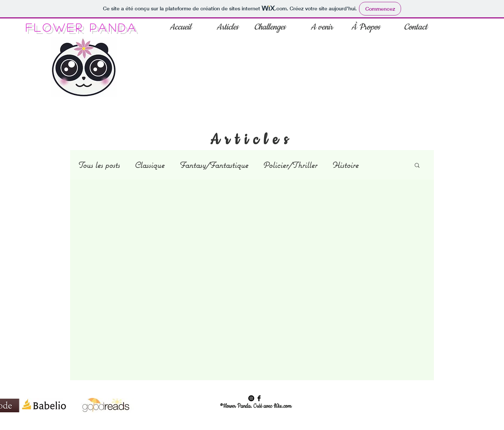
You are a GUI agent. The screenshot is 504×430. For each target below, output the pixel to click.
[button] (417, 166)
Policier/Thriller (290, 165)
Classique (149, 165)
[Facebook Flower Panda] (259, 398)
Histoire (345, 165)
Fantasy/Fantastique (213, 165)
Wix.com (282, 406)
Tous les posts (99, 165)
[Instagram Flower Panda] (251, 398)
